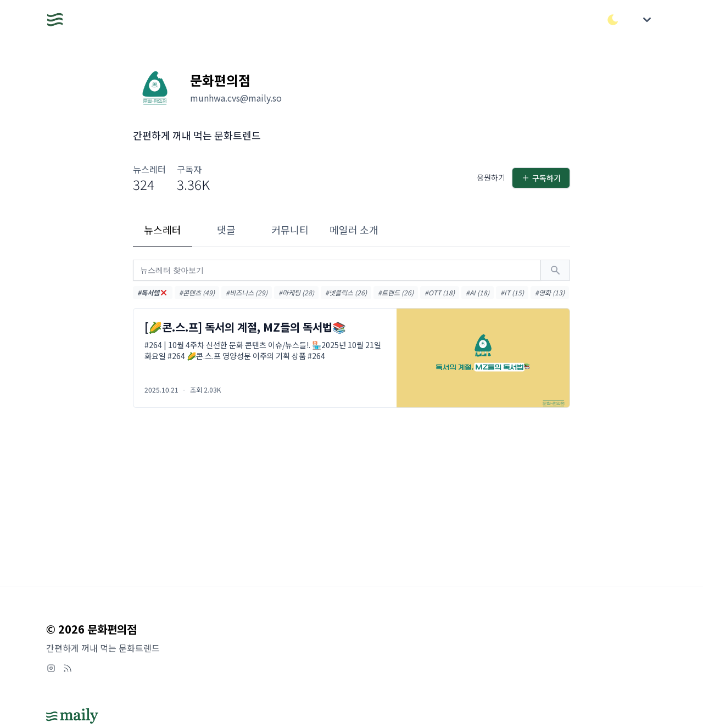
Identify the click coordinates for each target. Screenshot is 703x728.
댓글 (226, 229)
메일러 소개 (354, 229)
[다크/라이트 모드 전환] (613, 20)
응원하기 (491, 177)
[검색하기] (555, 270)
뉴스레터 (163, 229)
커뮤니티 (290, 229)
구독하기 (541, 178)
